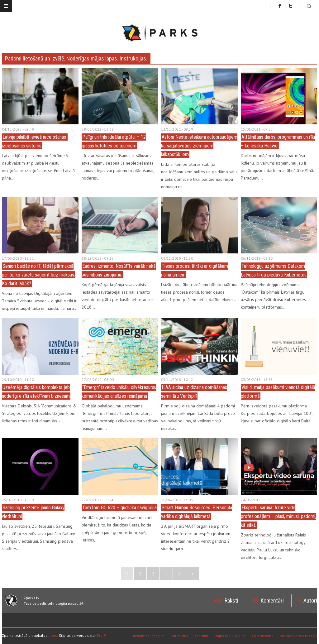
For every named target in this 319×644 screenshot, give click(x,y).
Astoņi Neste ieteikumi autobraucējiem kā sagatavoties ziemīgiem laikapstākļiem (199, 146)
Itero (53, 635)
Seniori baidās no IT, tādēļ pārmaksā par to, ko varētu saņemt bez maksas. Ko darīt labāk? (38, 275)
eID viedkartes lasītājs (298, 636)
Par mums (179, 636)
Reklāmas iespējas (149, 636)
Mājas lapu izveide (230, 636)
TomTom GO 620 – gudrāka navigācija (119, 508)
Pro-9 (101, 635)
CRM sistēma (263, 636)
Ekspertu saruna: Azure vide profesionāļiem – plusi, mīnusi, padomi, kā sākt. (279, 516)
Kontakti (201, 636)
